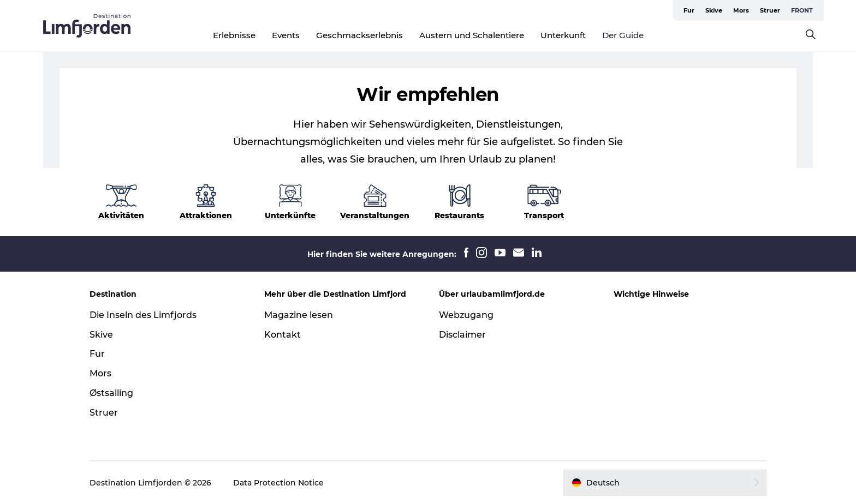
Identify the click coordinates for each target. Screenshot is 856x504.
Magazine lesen (299, 315)
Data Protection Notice (278, 483)
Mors (741, 10)
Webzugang (466, 315)
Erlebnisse (234, 35)
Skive (714, 10)
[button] (665, 483)
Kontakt (283, 335)
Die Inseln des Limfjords (143, 315)
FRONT (802, 10)
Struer (770, 10)
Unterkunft (563, 35)
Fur (689, 10)
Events (286, 35)
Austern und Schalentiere (472, 35)
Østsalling (111, 393)
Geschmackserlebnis (359, 35)
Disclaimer (462, 335)
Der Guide (623, 35)
